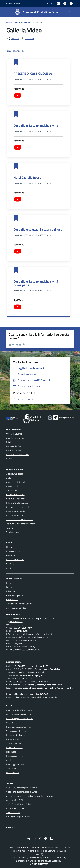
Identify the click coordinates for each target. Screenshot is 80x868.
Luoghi (9, 587)
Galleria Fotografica (15, 595)
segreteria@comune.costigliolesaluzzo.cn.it (31, 637)
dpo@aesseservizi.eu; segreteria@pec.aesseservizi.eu (35, 697)
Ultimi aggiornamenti (15, 764)
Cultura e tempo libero (16, 499)
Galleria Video (12, 599)
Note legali (11, 752)
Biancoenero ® (23, 861)
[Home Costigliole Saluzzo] (37, 12)
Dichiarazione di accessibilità (18, 714)
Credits (9, 760)
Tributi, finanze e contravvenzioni (20, 524)
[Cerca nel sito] (71, 12)
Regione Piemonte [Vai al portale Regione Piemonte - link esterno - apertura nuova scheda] (13, 3)
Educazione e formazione (17, 503)
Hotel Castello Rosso (27, 177)
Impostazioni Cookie (15, 756)
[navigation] (5, 12)
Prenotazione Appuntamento (19, 727)
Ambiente (11, 478)
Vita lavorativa (13, 532)
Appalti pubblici (13, 486)
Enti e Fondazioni (14, 450)
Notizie (9, 547)
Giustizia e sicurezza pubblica (19, 507)
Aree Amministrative (15, 438)
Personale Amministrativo (18, 455)
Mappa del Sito (13, 773)
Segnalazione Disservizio (17, 731)
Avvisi (9, 568)
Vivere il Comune (22, 22)
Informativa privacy (15, 748)
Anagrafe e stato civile (16, 482)
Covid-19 (10, 564)
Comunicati (11, 555)
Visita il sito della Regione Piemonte (22, 788)
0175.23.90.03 (17, 625)
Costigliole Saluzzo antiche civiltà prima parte (36, 283)
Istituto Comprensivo (15, 808)
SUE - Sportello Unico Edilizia (19, 804)
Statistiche (11, 768)
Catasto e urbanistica (15, 495)
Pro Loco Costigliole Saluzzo (18, 817)
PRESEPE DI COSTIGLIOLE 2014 (35, 74)
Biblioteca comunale (15, 559)
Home (9, 22)
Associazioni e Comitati (16, 608)
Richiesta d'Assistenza (16, 735)
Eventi (9, 583)
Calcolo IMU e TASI (14, 800)
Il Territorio (11, 591)
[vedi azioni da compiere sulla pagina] (27, 39)
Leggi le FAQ (12, 723)
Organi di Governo (14, 434)
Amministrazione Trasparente (19, 710)
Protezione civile (13, 551)
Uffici (8, 442)
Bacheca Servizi (13, 739)
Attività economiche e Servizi (19, 604)
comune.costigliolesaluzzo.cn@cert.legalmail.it (32, 634)
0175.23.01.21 (16, 622)
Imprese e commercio (16, 511)
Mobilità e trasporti (14, 515)
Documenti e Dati (14, 446)
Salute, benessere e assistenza (20, 519)
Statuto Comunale (14, 743)
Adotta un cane (13, 813)
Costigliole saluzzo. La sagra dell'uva (38, 229)
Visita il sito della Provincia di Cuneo (22, 792)
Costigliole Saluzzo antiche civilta (36, 125)
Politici (9, 459)
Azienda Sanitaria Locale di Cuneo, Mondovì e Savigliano (31, 796)
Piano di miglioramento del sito (20, 718)
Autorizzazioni (12, 490)
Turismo (10, 528)
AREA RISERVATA (38, 864)
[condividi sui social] (13, 39)
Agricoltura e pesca (15, 474)
